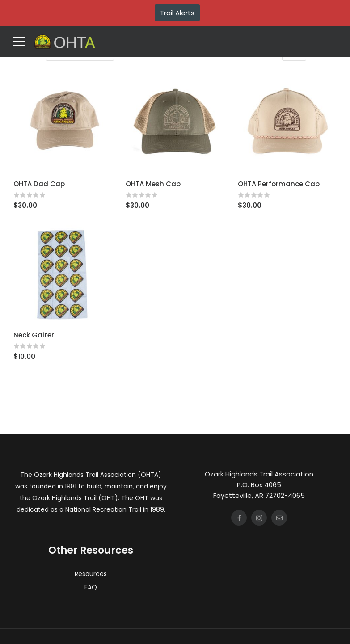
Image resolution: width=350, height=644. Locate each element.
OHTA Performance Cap (279, 184)
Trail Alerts (177, 13)
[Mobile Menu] (19, 41)
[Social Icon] (239, 518)
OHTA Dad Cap (39, 184)
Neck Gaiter (34, 335)
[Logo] (65, 41)
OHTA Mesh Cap (153, 184)
